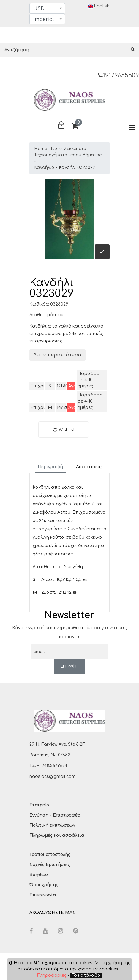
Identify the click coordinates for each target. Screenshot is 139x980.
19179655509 (119, 75)
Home (41, 149)
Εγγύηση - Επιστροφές (55, 815)
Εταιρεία (40, 805)
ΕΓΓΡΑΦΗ (69, 666)
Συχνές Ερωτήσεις (50, 865)
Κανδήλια (44, 168)
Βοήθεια (39, 875)
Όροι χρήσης (44, 885)
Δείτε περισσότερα (57, 355)
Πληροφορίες (52, 975)
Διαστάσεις (89, 467)
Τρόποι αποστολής (50, 854)
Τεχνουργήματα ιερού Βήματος (68, 155)
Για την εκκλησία (69, 149)
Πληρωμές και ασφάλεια (57, 835)
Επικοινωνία (43, 895)
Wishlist (67, 430)
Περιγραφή (50, 467)
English (99, 6)
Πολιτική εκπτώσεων (52, 825)
